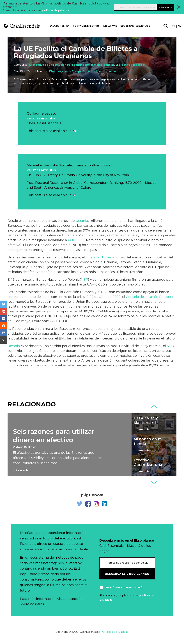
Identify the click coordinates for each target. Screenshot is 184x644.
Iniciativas (110, 26)
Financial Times (99, 257)
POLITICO (76, 240)
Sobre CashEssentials (135, 26)
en (180, 26)
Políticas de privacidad (115, 632)
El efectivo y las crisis (130, 65)
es (173, 26)
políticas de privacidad (57, 10)
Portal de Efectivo (86, 26)
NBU (170, 346)
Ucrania (111, 71)
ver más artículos (41, 118)
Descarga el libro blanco (127, 574)
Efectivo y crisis (60, 71)
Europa (77, 71)
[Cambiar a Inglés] (75, 131)
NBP (84, 280)
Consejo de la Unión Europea (149, 297)
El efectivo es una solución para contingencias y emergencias (72, 65)
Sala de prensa (59, 26)
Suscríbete (166, 7)
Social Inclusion (94, 71)
